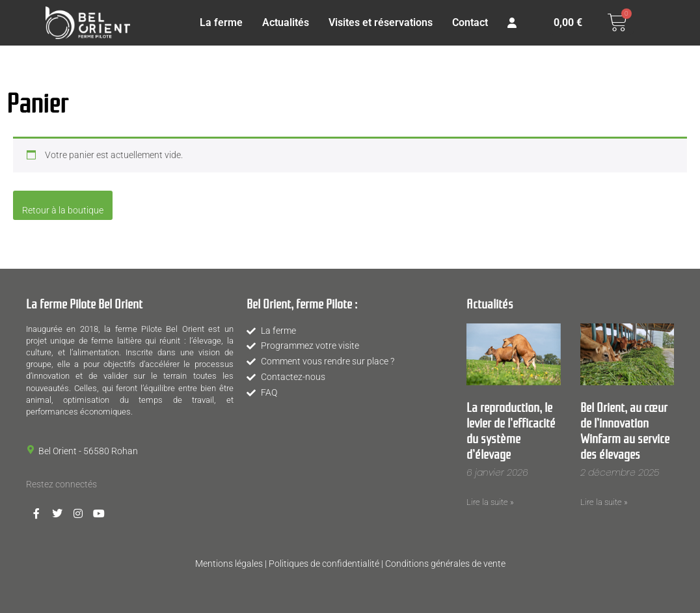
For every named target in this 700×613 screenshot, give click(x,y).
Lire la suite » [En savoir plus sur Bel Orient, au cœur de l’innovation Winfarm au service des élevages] (604, 502)
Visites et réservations (381, 22)
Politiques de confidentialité (324, 564)
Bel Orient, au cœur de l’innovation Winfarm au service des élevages (625, 429)
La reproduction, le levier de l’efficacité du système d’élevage (511, 429)
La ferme (221, 22)
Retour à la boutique (63, 210)
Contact (470, 22)
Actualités (286, 22)
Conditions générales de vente (445, 564)
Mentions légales (229, 564)
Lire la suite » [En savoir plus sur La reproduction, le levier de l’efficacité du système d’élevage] (490, 502)
